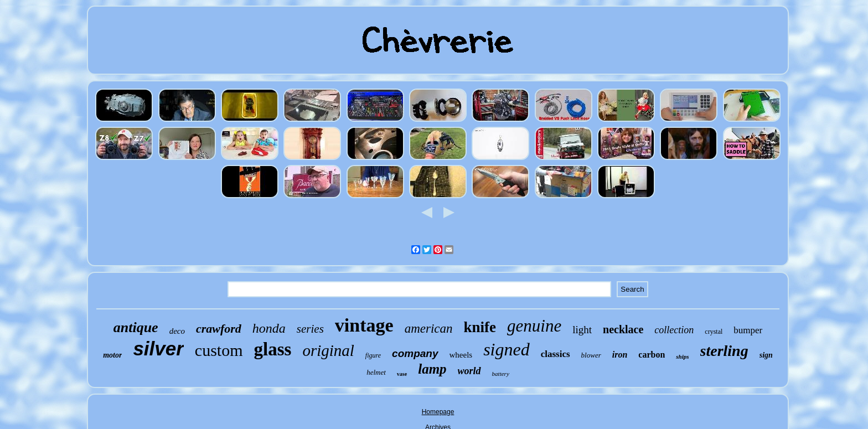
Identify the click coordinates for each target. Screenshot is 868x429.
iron (620, 355)
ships (682, 356)
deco (177, 331)
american (429, 329)
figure (373, 355)
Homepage (438, 412)
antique (136, 327)
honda (269, 328)
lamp (432, 369)
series (310, 329)
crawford (219, 329)
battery (501, 374)
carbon (652, 355)
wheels (461, 355)
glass (273, 349)
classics (556, 354)
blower (591, 355)
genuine (534, 326)
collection (674, 330)
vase (402, 374)
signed (507, 349)
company (415, 353)
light (582, 330)
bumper (748, 330)
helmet (376, 372)
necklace (623, 329)
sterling (724, 351)
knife (480, 327)
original (328, 350)
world (469, 371)
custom (219, 350)
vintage (364, 325)
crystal (714, 332)
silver (158, 348)
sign (766, 355)
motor (112, 355)
